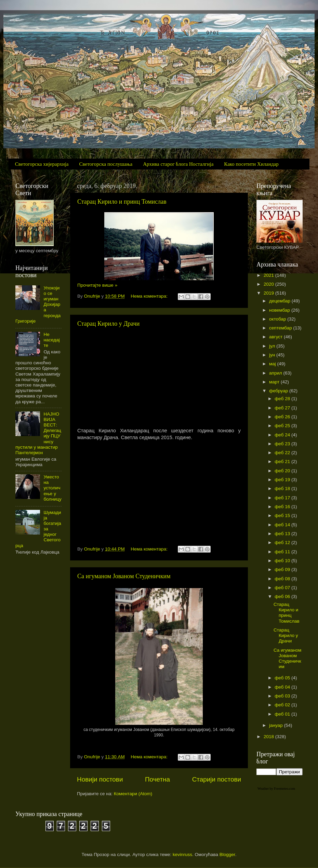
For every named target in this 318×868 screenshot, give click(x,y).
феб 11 (283, 552)
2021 (269, 275)
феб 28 (283, 399)
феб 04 (283, 687)
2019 (269, 293)
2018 (269, 737)
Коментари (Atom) (133, 794)
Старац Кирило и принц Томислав (122, 202)
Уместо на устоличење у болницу (52, 488)
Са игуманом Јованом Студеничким (124, 576)
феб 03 (283, 696)
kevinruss (182, 855)
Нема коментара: (150, 296)
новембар (280, 310)
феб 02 (283, 705)
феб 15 (283, 516)
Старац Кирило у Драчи (108, 324)
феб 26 (283, 417)
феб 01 (283, 714)
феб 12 (283, 542)
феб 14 (283, 525)
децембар (280, 301)
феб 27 (283, 408)
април (276, 373)
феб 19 (283, 480)
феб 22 (283, 453)
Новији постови (100, 779)
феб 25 (283, 426)
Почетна (157, 779)
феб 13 (283, 534)
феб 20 (283, 471)
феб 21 (283, 462)
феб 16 (283, 507)
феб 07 (283, 588)
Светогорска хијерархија (42, 164)
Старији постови (217, 779)
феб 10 (283, 561)
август (276, 337)
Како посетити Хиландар (251, 164)
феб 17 (283, 498)
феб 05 (283, 678)
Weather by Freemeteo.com (276, 789)
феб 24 (283, 435)
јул (273, 346)
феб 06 (283, 596)
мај (273, 364)
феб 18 (283, 489)
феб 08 (283, 579)
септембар (281, 328)
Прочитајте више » (97, 285)
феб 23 (283, 444)
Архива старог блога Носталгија (178, 164)
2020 (269, 284)
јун (273, 355)
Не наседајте (51, 340)
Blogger (227, 855)
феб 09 (283, 569)
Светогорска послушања (106, 164)
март (275, 382)
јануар (276, 725)
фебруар (279, 391)
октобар (278, 319)
